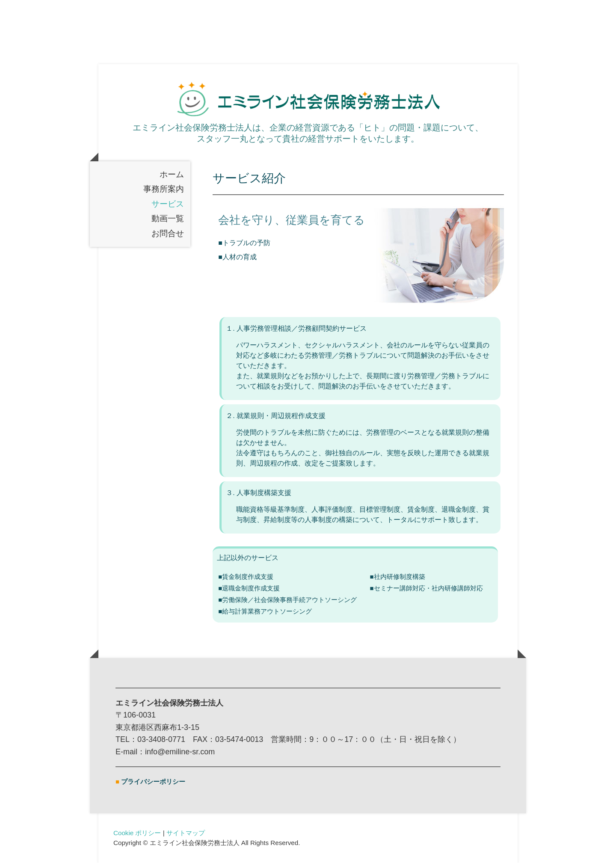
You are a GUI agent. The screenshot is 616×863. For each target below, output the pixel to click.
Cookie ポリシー (137, 833)
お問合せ (168, 233)
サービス (168, 204)
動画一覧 (168, 219)
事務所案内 (164, 189)
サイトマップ (186, 833)
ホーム (172, 174)
